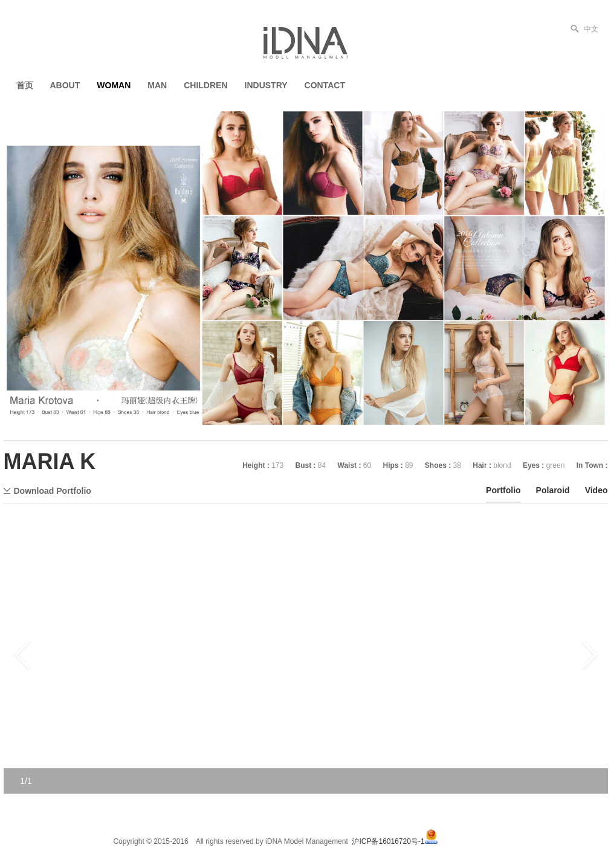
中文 (591, 29)
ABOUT (65, 85)
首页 (25, 85)
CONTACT (325, 85)
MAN (157, 85)
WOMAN (114, 85)
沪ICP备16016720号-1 (388, 841)
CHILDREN (205, 85)
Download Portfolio (53, 491)
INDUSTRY (266, 85)
